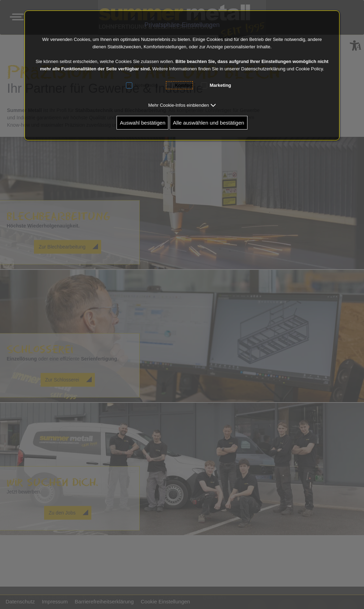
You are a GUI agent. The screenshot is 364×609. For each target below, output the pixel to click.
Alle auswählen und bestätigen (208, 123)
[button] (182, 105)
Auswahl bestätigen (142, 123)
